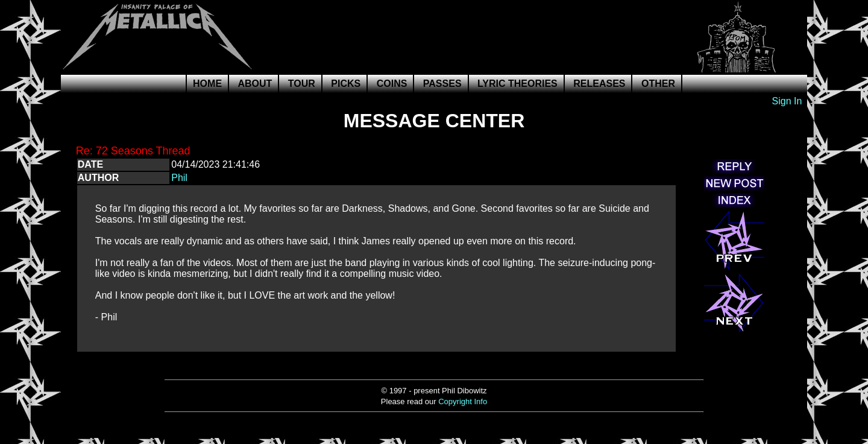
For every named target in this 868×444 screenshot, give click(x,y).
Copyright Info (463, 401)
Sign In (787, 101)
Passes (442, 84)
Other (658, 84)
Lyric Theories (517, 84)
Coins (392, 84)
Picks (346, 84)
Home (207, 84)
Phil (179, 178)
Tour (302, 84)
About (255, 84)
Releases (599, 84)
